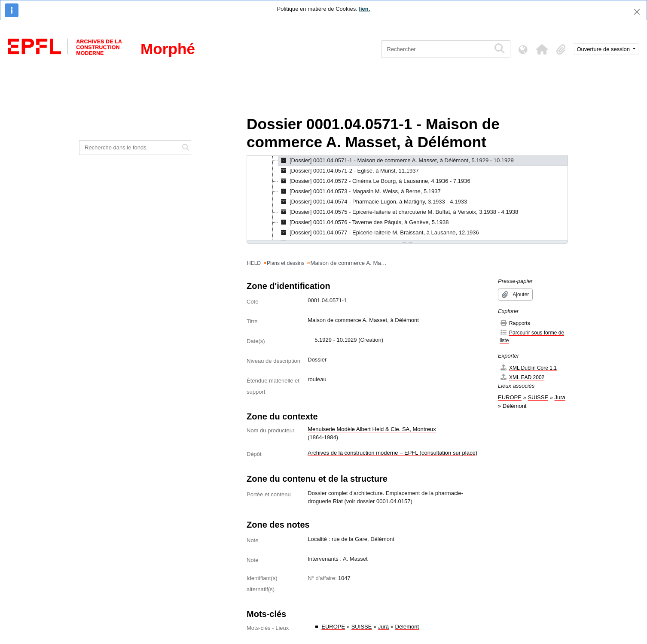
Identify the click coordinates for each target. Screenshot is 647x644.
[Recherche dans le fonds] (130, 148)
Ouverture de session (604, 49)
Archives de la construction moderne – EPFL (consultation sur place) (392, 453)
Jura (383, 627)
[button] (542, 49)
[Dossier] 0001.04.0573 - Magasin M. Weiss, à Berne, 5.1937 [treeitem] (360, 191)
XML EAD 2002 (522, 377)
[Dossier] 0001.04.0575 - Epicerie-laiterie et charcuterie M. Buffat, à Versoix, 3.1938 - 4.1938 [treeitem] (398, 212)
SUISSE (362, 627)
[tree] (407, 199)
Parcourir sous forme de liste (532, 336)
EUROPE (333, 627)
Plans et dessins (285, 263)
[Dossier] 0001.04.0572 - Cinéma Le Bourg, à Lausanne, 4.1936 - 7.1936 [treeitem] (374, 181)
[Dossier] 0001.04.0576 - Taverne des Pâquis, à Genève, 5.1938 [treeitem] (364, 222)
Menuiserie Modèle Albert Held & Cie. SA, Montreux (372, 429)
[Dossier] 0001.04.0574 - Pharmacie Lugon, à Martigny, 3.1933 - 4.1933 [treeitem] (373, 202)
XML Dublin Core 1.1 (528, 368)
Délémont (407, 627)
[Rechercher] (436, 49)
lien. (364, 9)
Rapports (515, 323)
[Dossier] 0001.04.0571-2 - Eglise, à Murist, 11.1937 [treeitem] (349, 171)
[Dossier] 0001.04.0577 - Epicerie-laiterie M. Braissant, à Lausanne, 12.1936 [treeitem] (379, 233)
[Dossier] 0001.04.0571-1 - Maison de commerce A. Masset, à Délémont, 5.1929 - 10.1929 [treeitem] (396, 161)
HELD (254, 263)
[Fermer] (637, 12)
